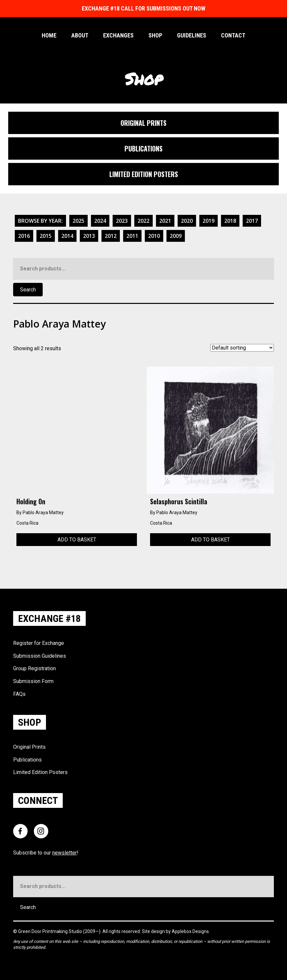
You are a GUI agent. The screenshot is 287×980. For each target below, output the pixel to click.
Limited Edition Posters (40, 772)
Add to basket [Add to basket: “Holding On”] (77, 540)
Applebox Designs (190, 931)
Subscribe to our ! (46, 853)
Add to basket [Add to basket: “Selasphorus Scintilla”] (210, 540)
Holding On (31, 501)
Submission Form (33, 681)
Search (28, 290)
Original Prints (29, 747)
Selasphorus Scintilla (179, 501)
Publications (27, 760)
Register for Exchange (39, 643)
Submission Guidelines (40, 656)
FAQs (19, 694)
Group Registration (34, 668)
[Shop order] (242, 348)
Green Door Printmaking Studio (51, 931)
